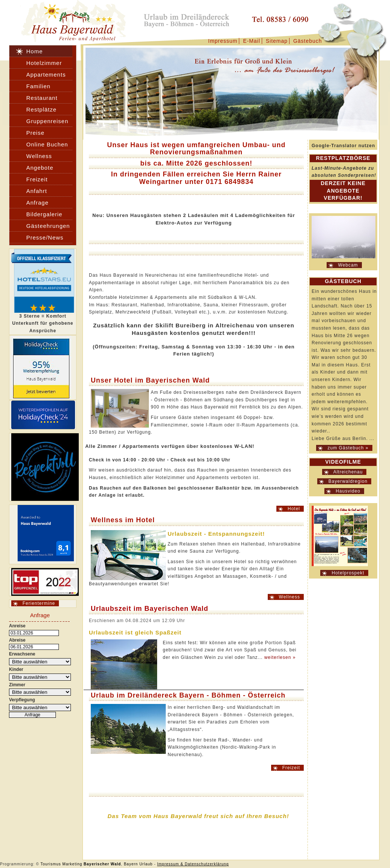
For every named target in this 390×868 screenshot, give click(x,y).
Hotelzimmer (44, 63)
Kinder (16, 669)
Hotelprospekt (348, 573)
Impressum (223, 41)
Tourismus (51, 864)
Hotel (294, 509)
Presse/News (45, 237)
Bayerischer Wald (102, 864)
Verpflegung (22, 700)
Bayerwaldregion (348, 481)
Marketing (72, 864)
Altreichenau (348, 472)
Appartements (46, 75)
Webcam (348, 265)
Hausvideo (348, 491)
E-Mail (252, 41)
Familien (38, 86)
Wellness (289, 597)
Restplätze (41, 109)
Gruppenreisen (47, 121)
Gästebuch (308, 41)
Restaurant (42, 98)
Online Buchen (47, 144)
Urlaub (146, 864)
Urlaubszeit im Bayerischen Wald (149, 609)
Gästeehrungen (48, 226)
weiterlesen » (280, 657)
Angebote (40, 168)
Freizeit (291, 768)
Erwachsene (22, 654)
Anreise (17, 626)
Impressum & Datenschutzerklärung (193, 864)
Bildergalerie (44, 214)
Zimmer (17, 685)
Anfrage (37, 203)
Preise (35, 133)
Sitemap (277, 41)
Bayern (131, 864)
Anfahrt (37, 191)
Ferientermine (39, 603)
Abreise (17, 640)
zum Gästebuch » (348, 448)
